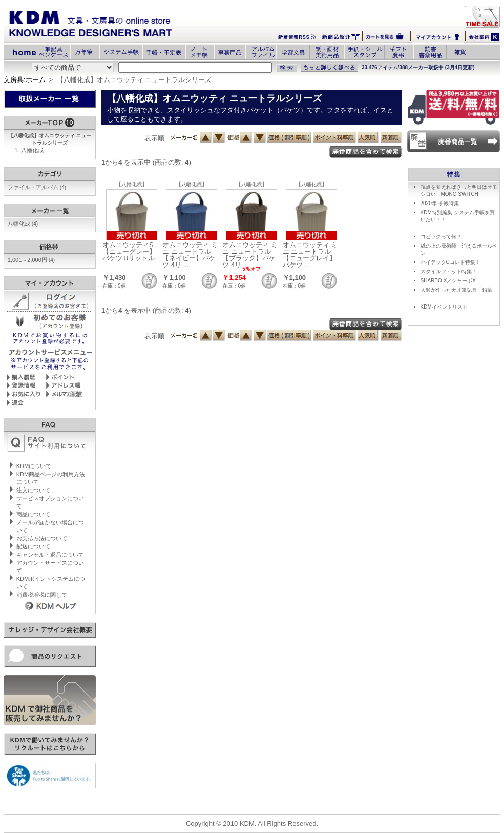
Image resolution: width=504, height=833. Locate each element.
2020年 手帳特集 (440, 203)
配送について (33, 546)
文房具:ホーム (25, 80)
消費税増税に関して (42, 595)
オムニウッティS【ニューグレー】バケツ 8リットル (129, 251)
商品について (33, 514)
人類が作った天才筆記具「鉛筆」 (459, 290)
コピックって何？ (441, 237)
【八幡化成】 (132, 184)
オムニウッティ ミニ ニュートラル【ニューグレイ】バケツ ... (310, 255)
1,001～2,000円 (31, 260)
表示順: (155, 138)
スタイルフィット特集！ (449, 271)
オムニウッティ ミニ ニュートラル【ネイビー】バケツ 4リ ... (190, 255)
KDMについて (34, 466)
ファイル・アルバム (37, 187)
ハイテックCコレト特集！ (450, 262)
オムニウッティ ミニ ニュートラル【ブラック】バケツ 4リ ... (250, 255)
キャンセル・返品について (50, 555)
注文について (33, 490)
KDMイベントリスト (444, 307)
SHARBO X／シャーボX (448, 281)
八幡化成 (32, 150)
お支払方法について (42, 538)
